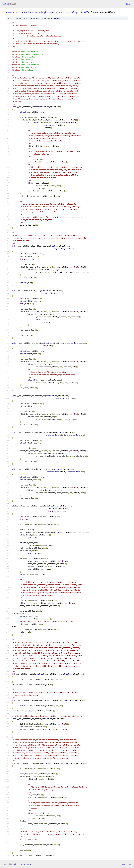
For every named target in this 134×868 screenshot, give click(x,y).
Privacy (22, 864)
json (129, 864)
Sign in (129, 4)
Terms (29, 864)
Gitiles (15, 864)
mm (94, 12)
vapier (52, 12)
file (57, 18)
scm (23, 12)
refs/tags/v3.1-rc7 (78, 12)
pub (17, 12)
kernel (9, 12)
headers (62, 12)
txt (123, 864)
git (45, 12)
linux (30, 12)
